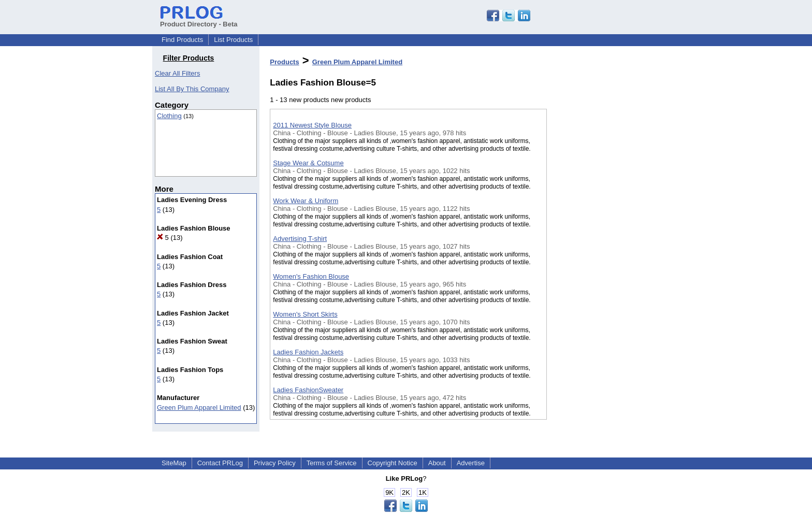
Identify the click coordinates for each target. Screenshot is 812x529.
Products (284, 62)
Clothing (169, 116)
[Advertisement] (599, 269)
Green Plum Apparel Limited (199, 408)
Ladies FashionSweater (308, 390)
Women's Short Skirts (305, 314)
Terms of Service (332, 463)
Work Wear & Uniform (306, 201)
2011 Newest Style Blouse (312, 125)
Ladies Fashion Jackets (308, 352)
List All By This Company (192, 89)
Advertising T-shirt (300, 239)
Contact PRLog (220, 463)
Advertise (471, 463)
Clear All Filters (177, 73)
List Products (233, 40)
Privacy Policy (275, 463)
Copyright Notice (393, 463)
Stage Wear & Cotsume (308, 163)
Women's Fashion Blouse (311, 276)
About (437, 463)
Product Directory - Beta (199, 20)
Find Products (182, 40)
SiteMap (174, 463)
